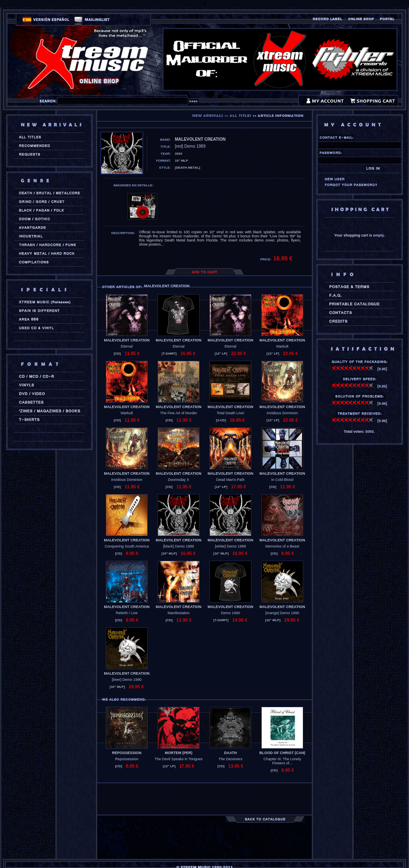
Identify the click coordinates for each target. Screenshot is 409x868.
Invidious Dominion (282, 413)
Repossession (127, 759)
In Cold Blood (282, 480)
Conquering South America (127, 546)
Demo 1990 (231, 613)
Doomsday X (179, 480)
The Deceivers (230, 759)
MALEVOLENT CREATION (127, 340)
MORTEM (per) (179, 753)
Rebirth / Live (127, 613)
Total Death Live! (230, 413)
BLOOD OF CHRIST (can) (282, 753)
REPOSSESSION (127, 753)
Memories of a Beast (282, 546)
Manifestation (179, 613)
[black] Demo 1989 (178, 546)
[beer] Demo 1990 (127, 680)
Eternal (127, 346)
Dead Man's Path (231, 480)
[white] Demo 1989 (230, 546)
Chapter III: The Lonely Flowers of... (282, 761)
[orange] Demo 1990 (282, 613)
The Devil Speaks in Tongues (179, 759)
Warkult (282, 346)
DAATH (231, 753)
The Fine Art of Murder (179, 413)
